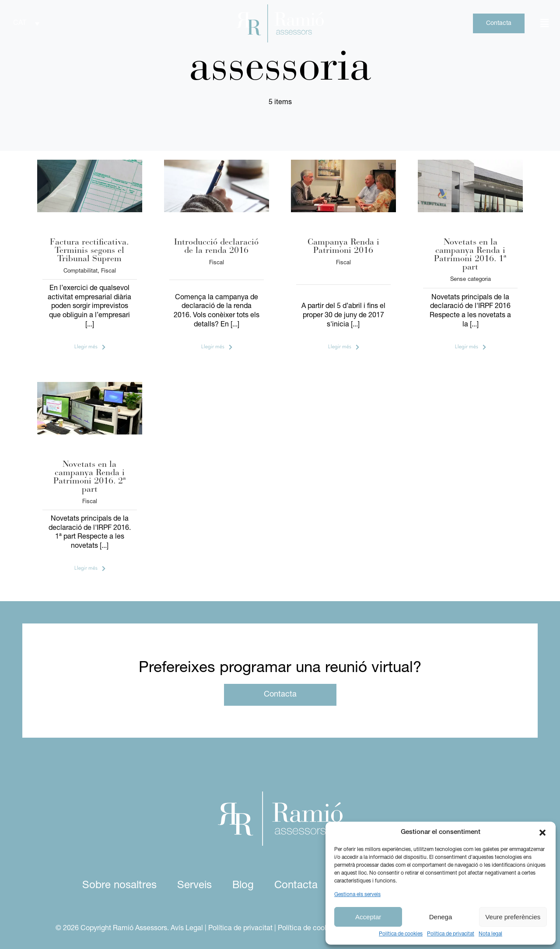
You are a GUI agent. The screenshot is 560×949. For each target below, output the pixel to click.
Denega (441, 917)
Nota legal (490, 934)
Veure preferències (513, 917)
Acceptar (368, 917)
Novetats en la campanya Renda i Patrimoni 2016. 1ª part (470, 255)
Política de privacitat (451, 934)
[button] (542, 833)
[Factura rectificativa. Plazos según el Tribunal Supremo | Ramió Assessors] (90, 163)
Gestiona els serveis (357, 895)
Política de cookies (401, 934)
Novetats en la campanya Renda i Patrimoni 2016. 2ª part (90, 477)
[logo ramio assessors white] (280, 795)
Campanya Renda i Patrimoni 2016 (343, 247)
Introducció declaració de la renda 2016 (216, 247)
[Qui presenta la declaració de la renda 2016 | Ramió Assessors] (343, 163)
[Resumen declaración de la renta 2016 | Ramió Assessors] (217, 163)
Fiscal (108, 271)
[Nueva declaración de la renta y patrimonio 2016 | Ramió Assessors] (470, 163)
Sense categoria (471, 279)
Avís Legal (187, 928)
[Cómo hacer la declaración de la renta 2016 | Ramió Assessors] (90, 385)
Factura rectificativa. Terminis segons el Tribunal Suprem (89, 251)
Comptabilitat (80, 271)
